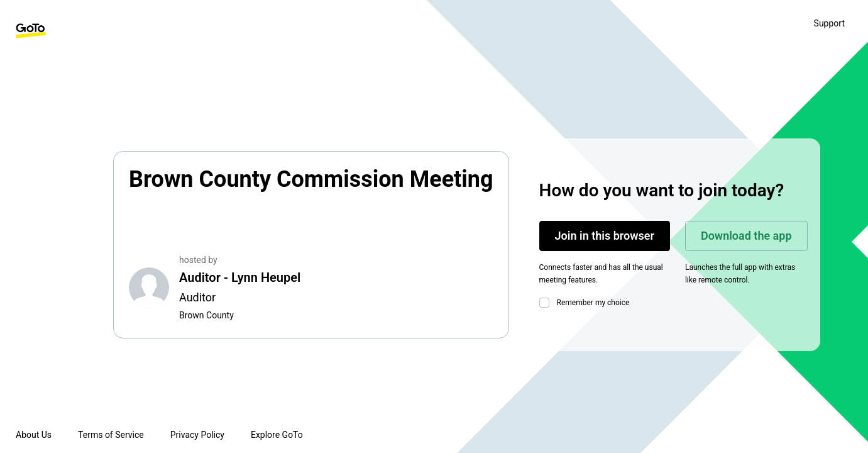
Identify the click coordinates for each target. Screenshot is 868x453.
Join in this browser (605, 236)
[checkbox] (547, 303)
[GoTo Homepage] (31, 31)
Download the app (746, 236)
